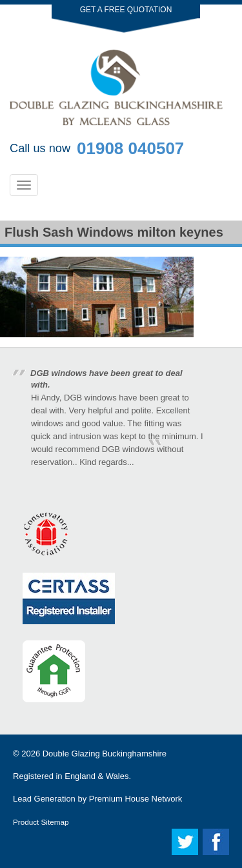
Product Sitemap (41, 822)
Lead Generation (44, 799)
